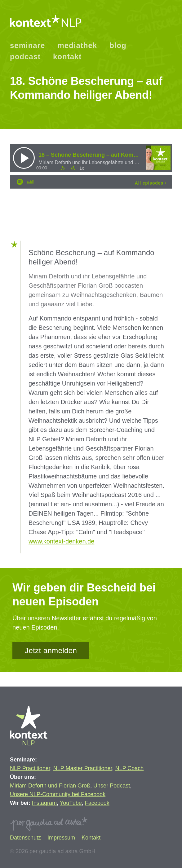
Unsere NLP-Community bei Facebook (58, 794)
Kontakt (91, 838)
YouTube (71, 803)
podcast (25, 57)
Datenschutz (25, 838)
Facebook (97, 803)
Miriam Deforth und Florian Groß (50, 786)
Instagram (44, 803)
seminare (27, 45)
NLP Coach (130, 768)
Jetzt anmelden (51, 650)
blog (118, 45)
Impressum (61, 838)
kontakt (67, 57)
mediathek (77, 45)
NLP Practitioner (30, 768)
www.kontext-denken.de (61, 541)
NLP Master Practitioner (83, 768)
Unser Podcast (112, 786)
